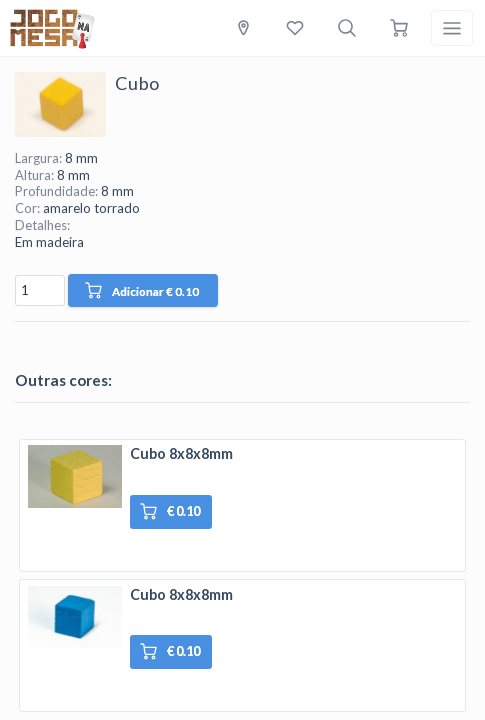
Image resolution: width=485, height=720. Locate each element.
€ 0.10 (170, 511)
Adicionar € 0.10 (142, 290)
